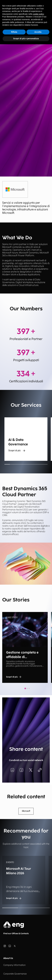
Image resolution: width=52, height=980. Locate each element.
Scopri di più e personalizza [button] (26, 39)
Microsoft (26, 811)
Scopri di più (17, 451)
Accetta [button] (38, 32)
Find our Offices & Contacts (16, 934)
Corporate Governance (15, 974)
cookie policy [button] (38, 14)
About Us (8, 958)
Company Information (14, 965)
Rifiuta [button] (14, 32)
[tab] (25, 689)
